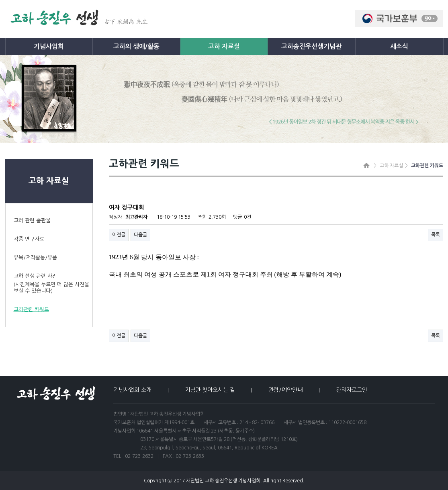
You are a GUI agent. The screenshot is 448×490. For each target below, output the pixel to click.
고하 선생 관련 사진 (53, 284)
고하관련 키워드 (31, 309)
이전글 (119, 235)
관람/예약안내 (285, 390)
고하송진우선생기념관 (311, 46)
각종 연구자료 (29, 239)
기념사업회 (49, 46)
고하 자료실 (224, 46)
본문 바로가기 (0, 0)
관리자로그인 (352, 390)
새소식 (399, 46)
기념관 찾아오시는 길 (210, 390)
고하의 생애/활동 (136, 46)
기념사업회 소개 (132, 390)
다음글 (140, 235)
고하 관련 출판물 (32, 220)
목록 (436, 235)
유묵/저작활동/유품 (35, 257)
